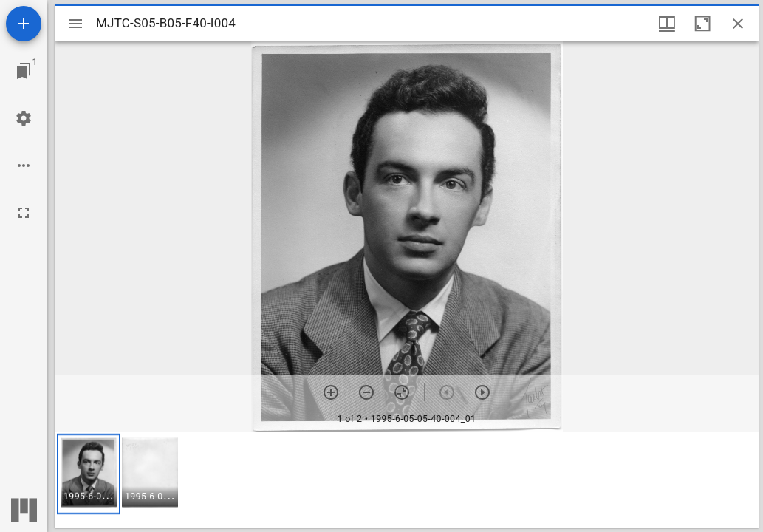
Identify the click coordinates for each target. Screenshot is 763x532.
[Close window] (738, 24)
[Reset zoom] (402, 392)
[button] (89, 474)
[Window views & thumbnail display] (667, 24)
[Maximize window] (702, 24)
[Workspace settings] (24, 118)
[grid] (407, 480)
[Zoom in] (331, 392)
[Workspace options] (24, 166)
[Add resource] (24, 24)
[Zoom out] (366, 392)
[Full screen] (24, 213)
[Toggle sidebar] (75, 24)
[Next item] (482, 392)
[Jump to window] (24, 71)
